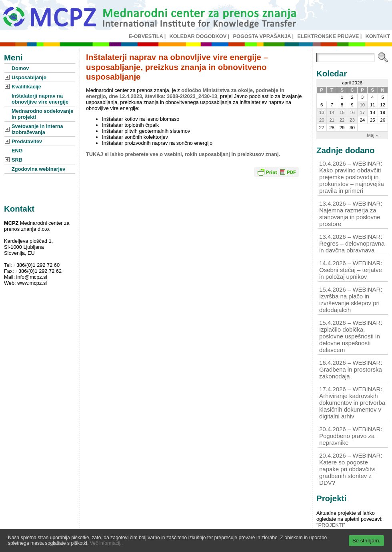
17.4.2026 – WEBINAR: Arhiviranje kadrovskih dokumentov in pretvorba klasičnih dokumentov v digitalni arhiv (352, 403)
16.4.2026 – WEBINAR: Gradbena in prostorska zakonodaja (351, 369)
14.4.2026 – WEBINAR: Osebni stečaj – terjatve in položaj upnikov (351, 270)
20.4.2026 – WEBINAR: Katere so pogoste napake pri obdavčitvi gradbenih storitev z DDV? (351, 469)
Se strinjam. (366, 541)
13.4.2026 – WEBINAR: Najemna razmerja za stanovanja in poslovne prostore (351, 214)
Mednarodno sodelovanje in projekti (42, 114)
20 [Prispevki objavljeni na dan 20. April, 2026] (322, 120)
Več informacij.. (106, 543)
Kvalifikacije (26, 87)
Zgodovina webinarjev (38, 169)
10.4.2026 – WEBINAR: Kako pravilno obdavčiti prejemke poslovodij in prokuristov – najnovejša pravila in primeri (352, 177)
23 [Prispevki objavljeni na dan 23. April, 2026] (352, 120)
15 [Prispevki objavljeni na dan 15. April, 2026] (342, 112)
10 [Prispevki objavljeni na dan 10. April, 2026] (362, 105)
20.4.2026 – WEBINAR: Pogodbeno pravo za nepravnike (351, 436)
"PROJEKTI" (331, 525)
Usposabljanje (29, 77)
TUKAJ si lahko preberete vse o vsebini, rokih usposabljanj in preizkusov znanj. (183, 154)
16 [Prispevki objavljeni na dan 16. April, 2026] (352, 112)
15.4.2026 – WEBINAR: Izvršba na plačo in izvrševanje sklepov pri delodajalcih (351, 300)
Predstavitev (27, 141)
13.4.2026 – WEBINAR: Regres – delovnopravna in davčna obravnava (352, 243)
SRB (17, 160)
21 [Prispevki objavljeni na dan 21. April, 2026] (332, 120)
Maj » (372, 135)
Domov (20, 68)
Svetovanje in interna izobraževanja (37, 129)
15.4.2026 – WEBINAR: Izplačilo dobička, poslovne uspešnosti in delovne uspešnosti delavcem (351, 336)
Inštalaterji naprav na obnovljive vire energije (40, 99)
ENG (17, 151)
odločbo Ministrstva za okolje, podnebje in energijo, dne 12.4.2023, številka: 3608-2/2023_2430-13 (185, 93)
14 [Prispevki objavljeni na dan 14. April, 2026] (332, 112)
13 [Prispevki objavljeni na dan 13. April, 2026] (322, 112)
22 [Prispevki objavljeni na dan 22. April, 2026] (342, 120)
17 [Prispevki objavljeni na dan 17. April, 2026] (362, 112)
